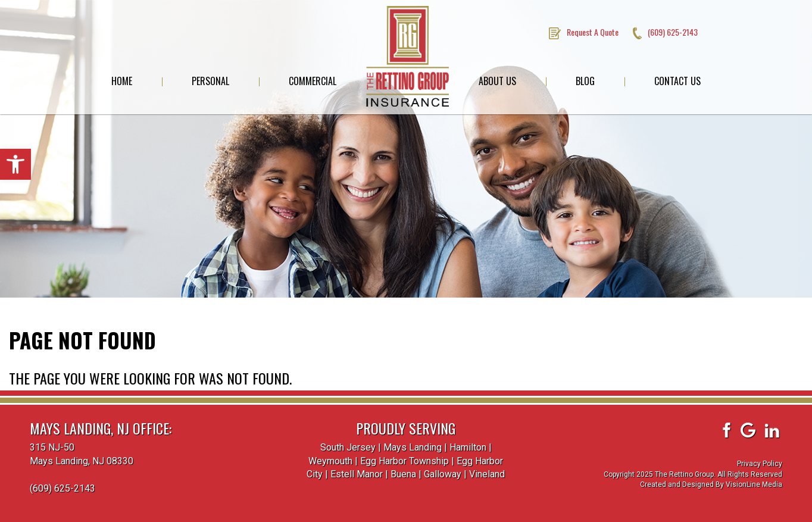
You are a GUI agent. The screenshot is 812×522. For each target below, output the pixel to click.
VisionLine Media (754, 485)
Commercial (313, 81)
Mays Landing (413, 447)
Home (122, 81)
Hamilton (468, 447)
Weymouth (330, 461)
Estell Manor (357, 474)
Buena (403, 474)
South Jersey (348, 447)
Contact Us (677, 81)
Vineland (487, 474)
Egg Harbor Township (405, 461)
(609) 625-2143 (63, 488)
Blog (585, 81)
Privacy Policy (760, 464)
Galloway (443, 474)
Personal (210, 81)
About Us (497, 81)
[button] (15, 164)
